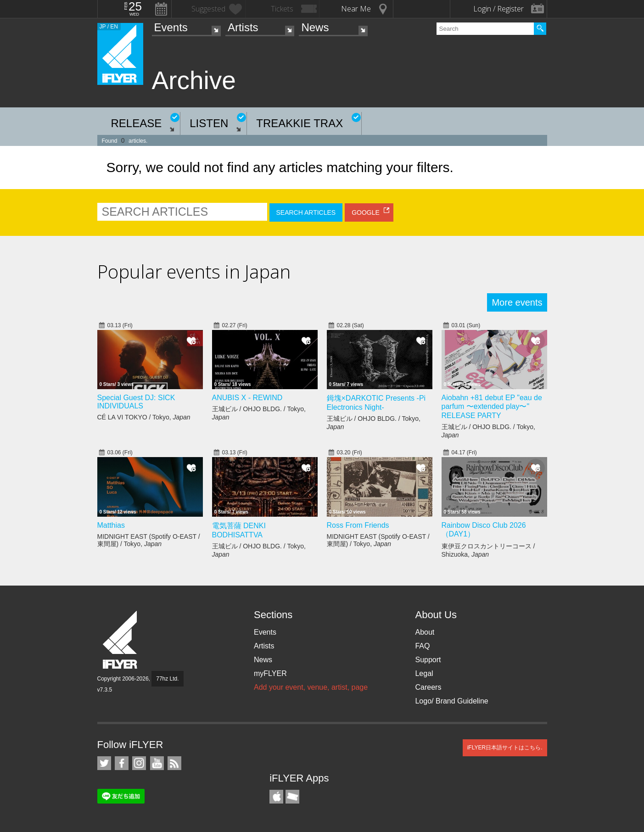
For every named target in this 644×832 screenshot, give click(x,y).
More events (517, 302)
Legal (424, 673)
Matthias (111, 525)
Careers (428, 687)
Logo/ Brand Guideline (451, 701)
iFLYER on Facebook (122, 763)
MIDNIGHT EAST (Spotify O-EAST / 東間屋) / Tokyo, (149, 540)
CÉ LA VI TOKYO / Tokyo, (144, 417)
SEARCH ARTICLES (306, 212)
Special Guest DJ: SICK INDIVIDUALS (136, 402)
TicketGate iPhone (292, 797)
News (315, 27)
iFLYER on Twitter (104, 763)
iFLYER (121, 640)
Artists (243, 27)
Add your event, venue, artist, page (311, 687)
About (425, 632)
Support (428, 660)
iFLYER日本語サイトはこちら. (505, 748)
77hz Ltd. (167, 679)
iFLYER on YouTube (157, 763)
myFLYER (270, 673)
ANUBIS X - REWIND (247, 398)
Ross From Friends (358, 525)
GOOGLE (366, 212)
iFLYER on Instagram (139, 763)
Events (171, 27)
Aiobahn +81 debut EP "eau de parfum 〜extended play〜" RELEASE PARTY (492, 407)
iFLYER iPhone (276, 797)
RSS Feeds (174, 763)
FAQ (422, 646)
